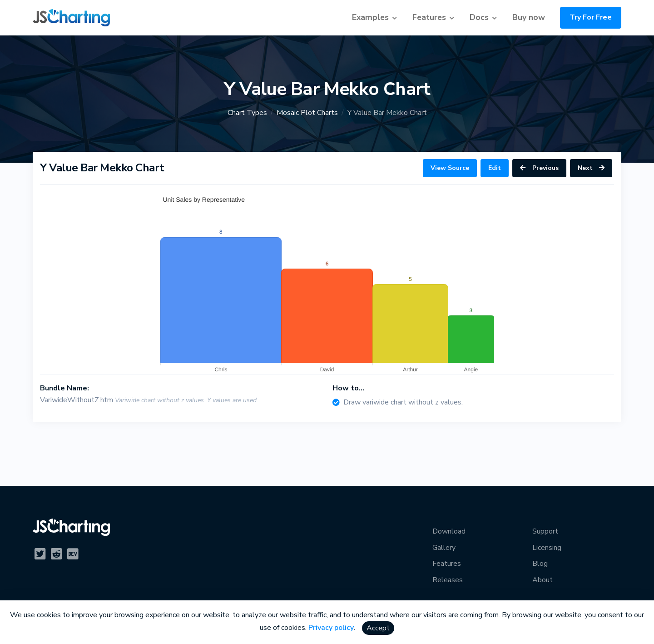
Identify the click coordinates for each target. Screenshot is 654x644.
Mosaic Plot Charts (307, 113)
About (543, 580)
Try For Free (591, 17)
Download (449, 531)
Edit (495, 168)
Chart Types (247, 113)
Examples (370, 17)
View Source (450, 168)
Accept (378, 628)
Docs (479, 17)
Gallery (444, 548)
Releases (448, 580)
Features (429, 17)
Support (545, 531)
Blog (540, 564)
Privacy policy (331, 628)
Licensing (547, 548)
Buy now (529, 17)
